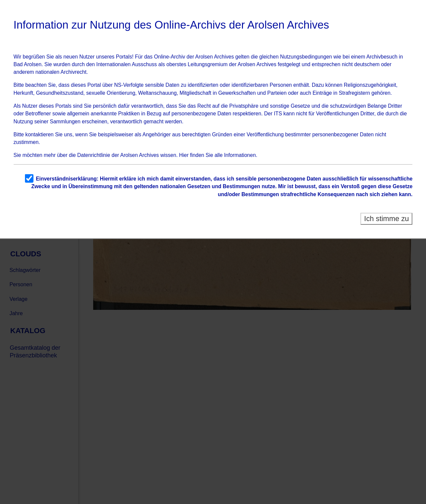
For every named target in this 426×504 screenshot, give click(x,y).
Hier (184, 155)
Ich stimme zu (387, 219)
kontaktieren (39, 134)
